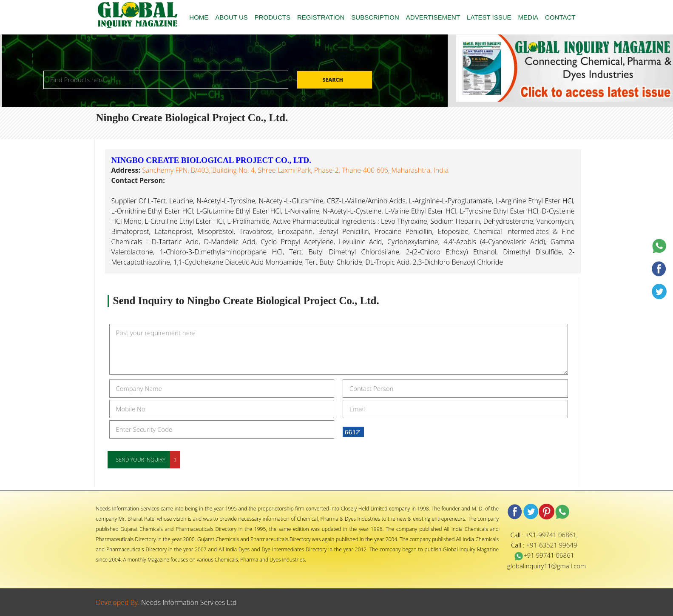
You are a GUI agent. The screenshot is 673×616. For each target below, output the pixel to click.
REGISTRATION (321, 17)
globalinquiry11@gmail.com (547, 566)
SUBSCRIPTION (375, 17)
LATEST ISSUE (489, 17)
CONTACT (560, 17)
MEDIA (528, 17)
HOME (199, 17)
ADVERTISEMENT (433, 17)
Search (333, 80)
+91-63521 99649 (551, 545)
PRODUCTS (273, 17)
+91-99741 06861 (551, 535)
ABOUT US (231, 17)
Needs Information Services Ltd (189, 602)
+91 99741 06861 (544, 555)
